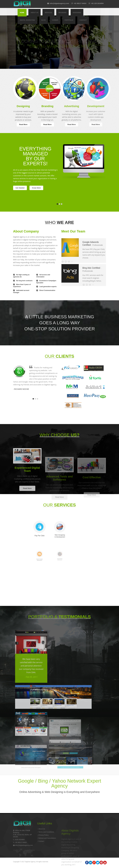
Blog (44, 20)
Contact (83, 20)
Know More (36, 188)
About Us (34, 13)
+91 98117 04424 (79, 3)
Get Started (20, 188)
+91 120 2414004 (96, 3)
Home (22, 13)
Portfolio (69, 20)
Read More (23, 124)
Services (48, 13)
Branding (62, 13)
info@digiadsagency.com (58, 3)
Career (55, 20)
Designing (77, 13)
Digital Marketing (27, 20)
